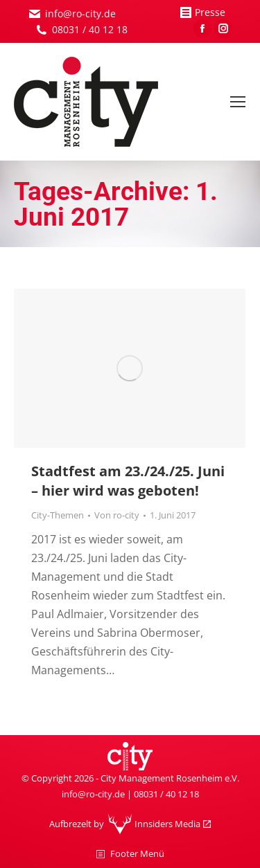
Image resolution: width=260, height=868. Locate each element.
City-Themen (58, 515)
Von (117, 515)
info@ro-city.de (80, 13)
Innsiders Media (167, 824)
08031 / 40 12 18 (90, 29)
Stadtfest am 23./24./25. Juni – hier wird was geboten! (128, 481)
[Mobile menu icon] (238, 102)
